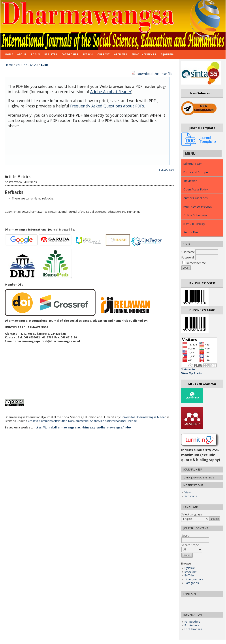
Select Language (192, 514)
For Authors (192, 625)
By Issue (190, 568)
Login (36, 54)
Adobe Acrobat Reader (111, 92)
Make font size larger (199, 602)
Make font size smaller (185, 602)
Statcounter (189, 369)
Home (9, 54)
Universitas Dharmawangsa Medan (143, 417)
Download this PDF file (155, 74)
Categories (192, 583)
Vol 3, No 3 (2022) (27, 65)
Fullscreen (166, 170)
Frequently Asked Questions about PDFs (107, 106)
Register (51, 54)
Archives (121, 54)
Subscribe (191, 496)
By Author (191, 572)
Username (188, 252)
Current (104, 54)
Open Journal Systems (199, 477)
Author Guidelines (196, 198)
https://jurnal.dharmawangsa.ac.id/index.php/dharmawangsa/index (82, 427)
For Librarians (193, 629)
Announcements (144, 54)
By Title (189, 575)
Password (188, 257)
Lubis (45, 65)
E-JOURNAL (168, 54)
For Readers (192, 622)
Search (88, 54)
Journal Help (193, 470)
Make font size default (192, 602)
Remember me (196, 263)
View (187, 492)
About (22, 54)
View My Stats (191, 373)
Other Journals (194, 579)
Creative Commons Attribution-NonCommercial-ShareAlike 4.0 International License (82, 421)
